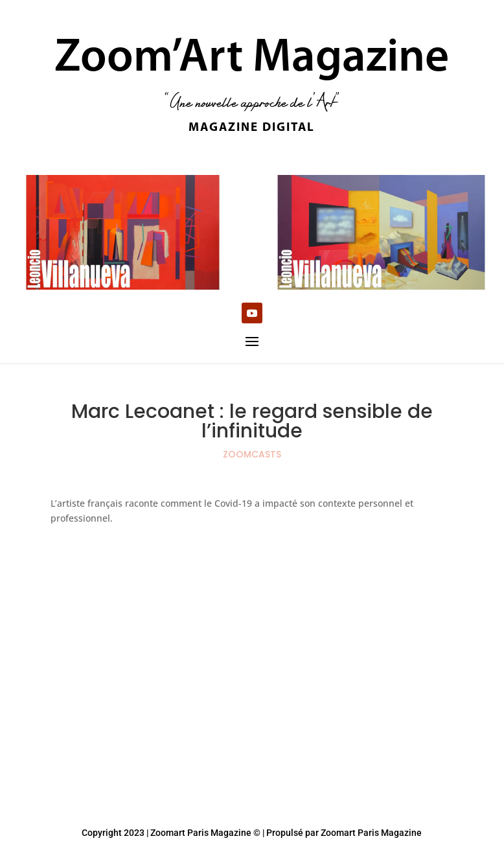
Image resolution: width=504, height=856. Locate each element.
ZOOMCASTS (252, 454)
